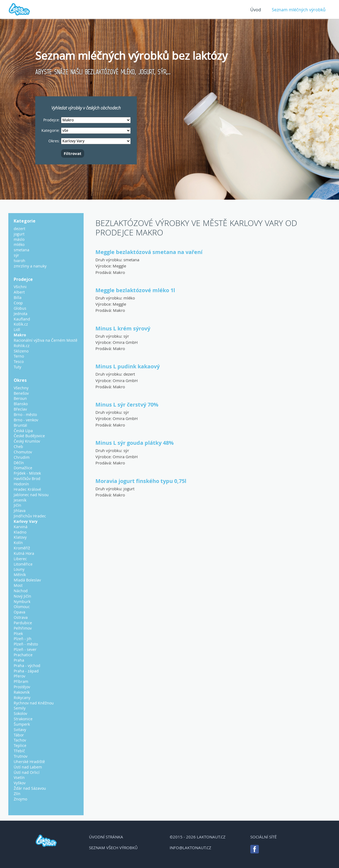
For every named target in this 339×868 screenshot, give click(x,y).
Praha (19, 660)
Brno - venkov (26, 420)
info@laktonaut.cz (190, 848)
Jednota (21, 314)
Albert (19, 292)
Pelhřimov (23, 628)
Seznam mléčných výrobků (299, 10)
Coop (18, 303)
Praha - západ (26, 671)
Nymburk (22, 601)
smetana (131, 260)
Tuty (17, 367)
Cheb (18, 447)
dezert (129, 374)
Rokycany (22, 698)
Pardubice (23, 623)
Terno (19, 356)
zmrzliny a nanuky (30, 266)
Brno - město (25, 414)
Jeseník (20, 500)
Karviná (21, 527)
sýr (126, 336)
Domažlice (23, 468)
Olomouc (22, 607)
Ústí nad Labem (28, 767)
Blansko (21, 404)
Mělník (20, 575)
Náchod (21, 591)
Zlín (17, 794)
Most (18, 585)
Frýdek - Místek (27, 473)
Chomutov (23, 452)
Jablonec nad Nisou (31, 495)
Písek (18, 634)
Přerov (19, 676)
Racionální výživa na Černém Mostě (46, 340)
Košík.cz (21, 324)
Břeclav (20, 409)
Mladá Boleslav (27, 580)
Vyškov (20, 783)
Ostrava (21, 617)
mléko (129, 298)
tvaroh (19, 261)
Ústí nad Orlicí (27, 772)
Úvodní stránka (106, 837)
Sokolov (20, 713)
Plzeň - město (26, 644)
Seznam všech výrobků (113, 848)
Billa (18, 297)
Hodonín (21, 484)
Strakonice (23, 719)
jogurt (129, 489)
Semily (20, 708)
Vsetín (19, 777)
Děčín (19, 463)
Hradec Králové (27, 489)
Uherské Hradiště (29, 762)
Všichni (20, 287)
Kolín (18, 543)
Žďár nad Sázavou (30, 788)
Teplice (20, 745)
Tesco (19, 361)
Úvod (256, 10)
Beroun (20, 398)
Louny (19, 569)
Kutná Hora (24, 553)
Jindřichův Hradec (30, 516)
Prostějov (22, 687)
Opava (19, 612)
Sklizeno (21, 351)
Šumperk (22, 724)
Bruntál (20, 425)
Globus (20, 308)
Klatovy (20, 537)
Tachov (20, 740)
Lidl (17, 329)
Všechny (21, 388)
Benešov (21, 393)
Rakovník (22, 692)
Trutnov (21, 756)
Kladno (20, 532)
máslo (19, 239)
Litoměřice (23, 564)
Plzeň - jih (23, 639)
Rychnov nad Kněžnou (34, 703)
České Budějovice (29, 436)
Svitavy (20, 730)
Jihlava (20, 511)
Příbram (21, 681)
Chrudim (22, 457)
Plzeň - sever (25, 649)
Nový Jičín (22, 596)
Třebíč (19, 751)
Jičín (17, 505)
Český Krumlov (27, 441)
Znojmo (20, 799)
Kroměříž (22, 548)
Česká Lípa (23, 431)
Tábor (19, 735)
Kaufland (22, 319)
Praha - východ (27, 666)
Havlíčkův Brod (27, 479)
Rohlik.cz (22, 346)
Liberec (20, 559)
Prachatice (23, 655)
